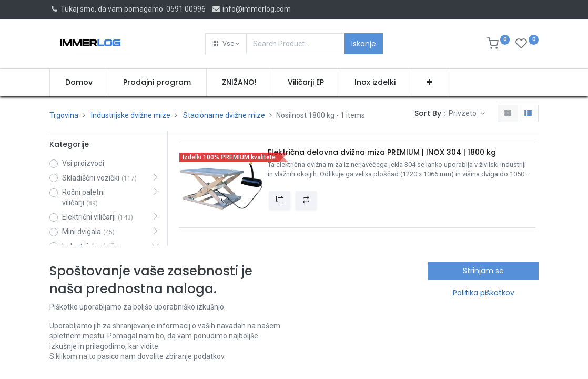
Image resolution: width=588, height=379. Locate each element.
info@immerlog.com (251, 9)
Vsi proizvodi (83, 163)
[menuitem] (79, 83)
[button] (226, 44)
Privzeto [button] (463, 113)
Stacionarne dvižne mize (224, 115)
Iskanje (364, 44)
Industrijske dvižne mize (131, 115)
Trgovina (64, 115)
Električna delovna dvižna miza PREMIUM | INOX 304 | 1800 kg (382, 152)
